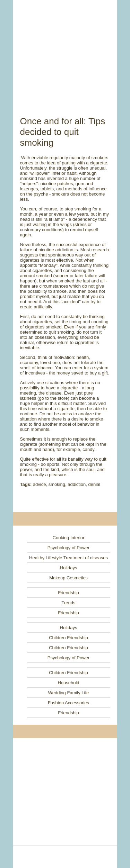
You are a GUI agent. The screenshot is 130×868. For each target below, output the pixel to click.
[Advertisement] (65, 50)
